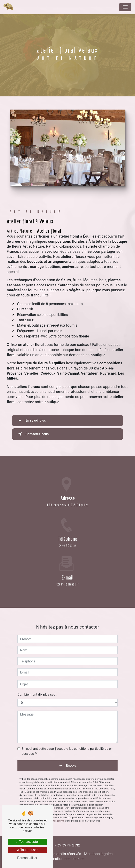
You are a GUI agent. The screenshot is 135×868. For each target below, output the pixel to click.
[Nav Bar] (125, 7)
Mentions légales (98, 854)
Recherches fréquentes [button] (68, 845)
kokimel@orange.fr (68, 571)
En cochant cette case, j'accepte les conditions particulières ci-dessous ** (67, 738)
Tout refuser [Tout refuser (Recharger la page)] (27, 850)
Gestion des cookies (68, 859)
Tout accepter (27, 842)
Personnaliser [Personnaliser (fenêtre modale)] (27, 858)
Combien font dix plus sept (37, 682)
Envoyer (72, 753)
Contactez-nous (33, 434)
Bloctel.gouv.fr (56, 808)
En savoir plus (31, 421)
